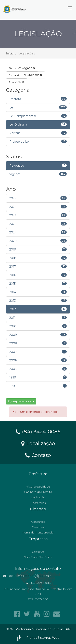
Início (10, 53)
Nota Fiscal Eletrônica (38, 557)
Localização (38, 443)
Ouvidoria (38, 527)
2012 (17, 82)
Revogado (22, 68)
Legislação (38, 497)
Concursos (38, 522)
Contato (38, 455)
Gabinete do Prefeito (38, 492)
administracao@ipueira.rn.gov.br (34, 576)
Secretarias (38, 503)
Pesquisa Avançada (21, 401)
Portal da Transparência (38, 532)
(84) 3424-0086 (38, 431)
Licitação (38, 552)
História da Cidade (38, 487)
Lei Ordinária (26, 75)
